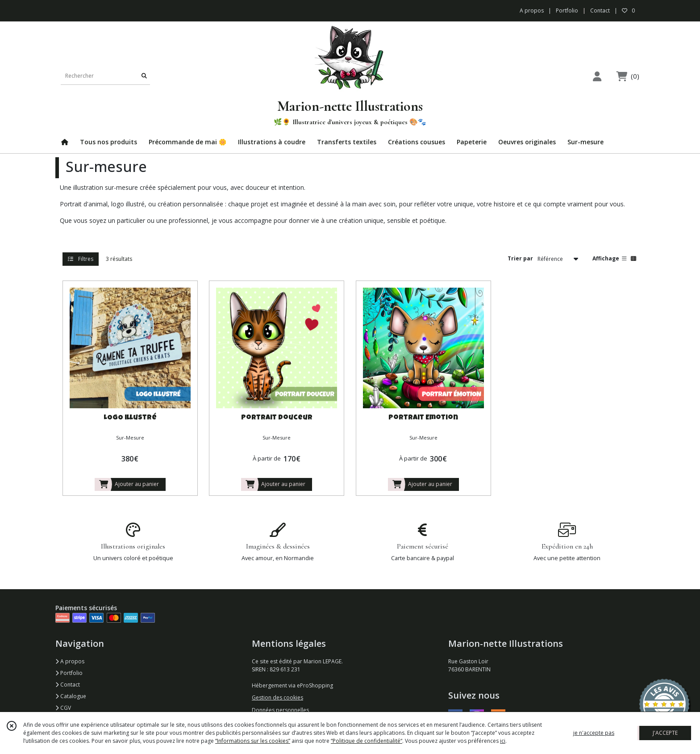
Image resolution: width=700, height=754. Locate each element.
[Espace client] (597, 76)
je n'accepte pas (594, 733)
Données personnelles (280, 710)
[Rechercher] (144, 76)
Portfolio (69, 673)
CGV (63, 708)
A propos (70, 661)
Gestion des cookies (277, 697)
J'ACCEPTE (665, 733)
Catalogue (71, 696)
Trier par (520, 258)
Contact (600, 10)
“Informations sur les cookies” (253, 741)
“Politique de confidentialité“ (367, 741)
